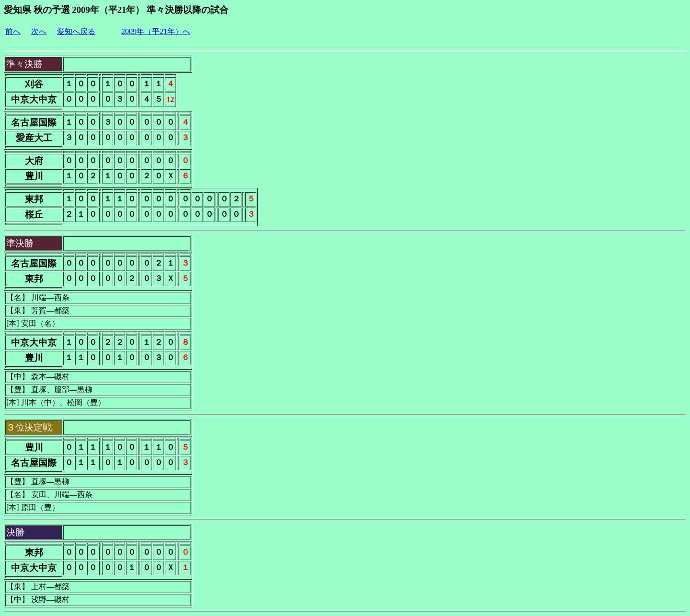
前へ (13, 31)
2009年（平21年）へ (156, 31)
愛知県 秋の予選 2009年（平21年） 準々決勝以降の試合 (116, 10)
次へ (39, 31)
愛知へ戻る (76, 31)
